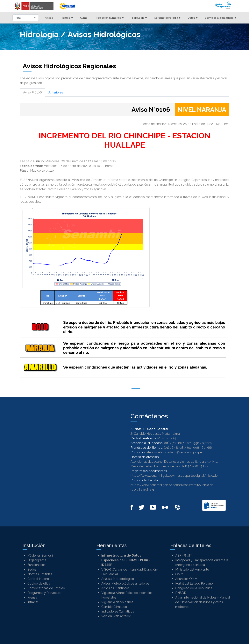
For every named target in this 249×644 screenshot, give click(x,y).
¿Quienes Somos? (40, 555)
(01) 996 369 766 (199, 448)
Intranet (33, 602)
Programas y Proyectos (44, 593)
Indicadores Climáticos (118, 611)
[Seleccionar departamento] (26, 18)
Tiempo (67, 18)
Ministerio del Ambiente (192, 569)
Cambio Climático (114, 607)
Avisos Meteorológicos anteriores (125, 583)
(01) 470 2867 (174, 443)
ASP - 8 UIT (184, 555)
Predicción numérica (109, 18)
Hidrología (139, 18)
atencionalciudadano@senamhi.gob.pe (174, 452)
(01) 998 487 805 (200, 443)
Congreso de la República (194, 588)
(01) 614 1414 (167, 438)
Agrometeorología (167, 18)
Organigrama (37, 560)
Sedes (32, 569)
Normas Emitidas (40, 574)
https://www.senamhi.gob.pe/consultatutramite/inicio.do (172, 485)
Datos (193, 18)
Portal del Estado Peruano (194, 583)
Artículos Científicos (115, 588)
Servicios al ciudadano (221, 18)
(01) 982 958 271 (142, 490)
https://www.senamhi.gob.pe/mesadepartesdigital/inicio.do (174, 476)
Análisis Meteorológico (118, 579)
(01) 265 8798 (174, 448)
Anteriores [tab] (56, 92)
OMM (179, 574)
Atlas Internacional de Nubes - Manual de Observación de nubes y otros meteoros (203, 602)
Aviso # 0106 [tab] (32, 92)
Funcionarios (36, 565)
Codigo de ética (39, 583)
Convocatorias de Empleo (46, 588)
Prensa (32, 597)
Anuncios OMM (186, 579)
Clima (84, 18)
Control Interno (38, 579)
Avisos (49, 18)
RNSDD (181, 593)
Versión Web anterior (116, 616)
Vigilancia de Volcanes (117, 602)
